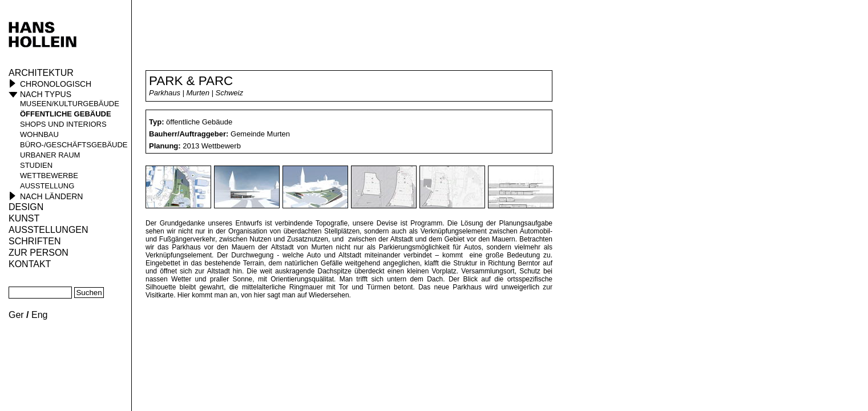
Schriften (35, 241)
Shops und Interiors (63, 124)
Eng (39, 315)
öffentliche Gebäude (66, 114)
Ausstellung (47, 186)
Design (26, 207)
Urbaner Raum (50, 155)
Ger (16, 315)
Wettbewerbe (49, 176)
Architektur (41, 73)
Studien (36, 165)
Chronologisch (56, 84)
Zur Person (39, 253)
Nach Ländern (51, 196)
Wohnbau (39, 134)
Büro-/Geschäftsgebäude (74, 145)
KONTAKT (30, 264)
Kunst (24, 218)
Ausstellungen (49, 230)
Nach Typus (46, 94)
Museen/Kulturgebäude (70, 104)
